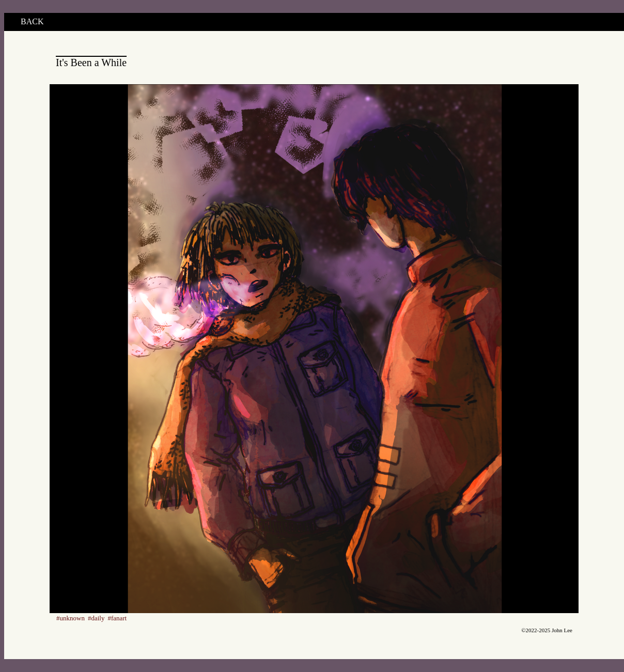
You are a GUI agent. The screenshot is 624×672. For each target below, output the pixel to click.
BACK (32, 21)
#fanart (117, 618)
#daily (96, 618)
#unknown (71, 618)
